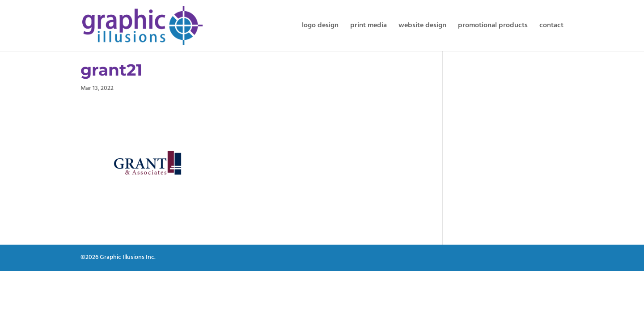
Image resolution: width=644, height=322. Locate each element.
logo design (320, 27)
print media (369, 27)
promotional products (493, 27)
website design (422, 27)
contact (551, 27)
